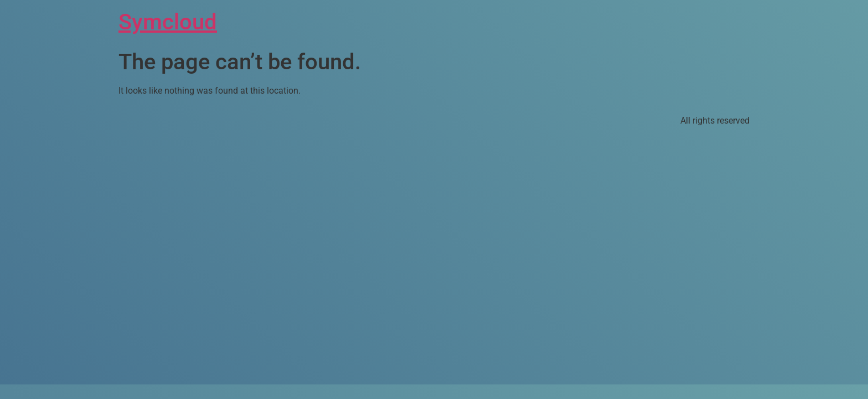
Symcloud (168, 22)
